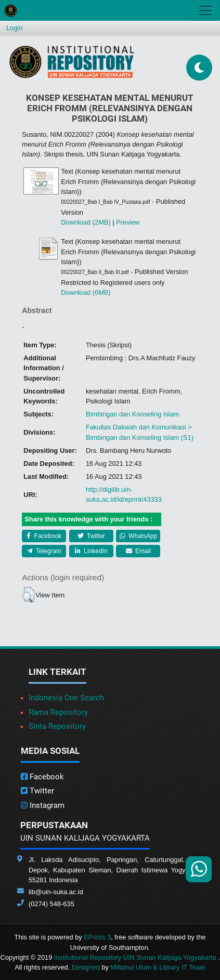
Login (14, 28)
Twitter (91, 536)
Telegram (44, 551)
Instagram (43, 805)
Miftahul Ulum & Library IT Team (158, 967)
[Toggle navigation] (205, 10)
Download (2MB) (86, 222)
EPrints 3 (97, 937)
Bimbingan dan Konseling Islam (132, 414)
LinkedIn (91, 551)
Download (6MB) (86, 292)
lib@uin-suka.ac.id (56, 892)
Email (138, 551)
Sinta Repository (57, 726)
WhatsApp (139, 536)
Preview (128, 222)
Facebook (44, 536)
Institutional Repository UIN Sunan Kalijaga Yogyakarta (136, 957)
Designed (86, 967)
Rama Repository (58, 712)
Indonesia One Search (66, 698)
